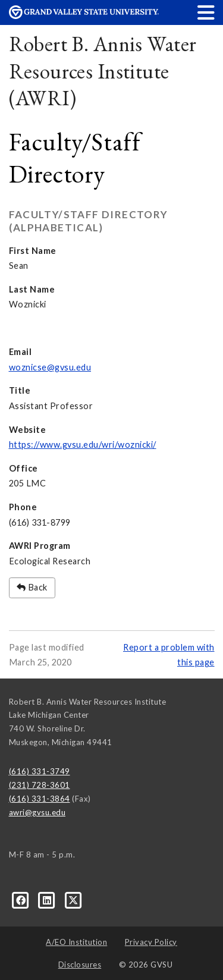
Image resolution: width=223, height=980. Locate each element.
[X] (73, 900)
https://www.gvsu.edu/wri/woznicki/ (83, 445)
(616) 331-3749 (40, 771)
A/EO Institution (76, 942)
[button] (206, 12)
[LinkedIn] (48, 900)
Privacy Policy (151, 942)
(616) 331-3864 (40, 799)
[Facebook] (22, 900)
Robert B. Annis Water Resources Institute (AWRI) (103, 71)
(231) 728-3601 (40, 785)
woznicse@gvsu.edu (50, 367)
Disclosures (80, 965)
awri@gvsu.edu (37, 812)
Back (32, 587)
